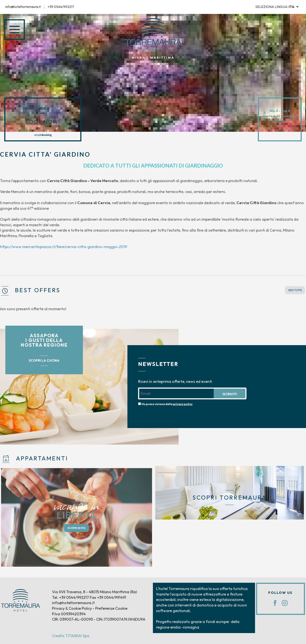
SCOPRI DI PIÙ (76, 528)
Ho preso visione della (167, 404)
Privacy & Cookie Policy (72, 608)
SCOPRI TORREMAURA (230, 498)
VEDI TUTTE (295, 290)
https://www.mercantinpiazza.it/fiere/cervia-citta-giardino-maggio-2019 (63, 247)
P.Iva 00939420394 (69, 614)
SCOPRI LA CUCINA (44, 360)
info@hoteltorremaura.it (23, 7)
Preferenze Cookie (111, 608)
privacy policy (183, 404)
